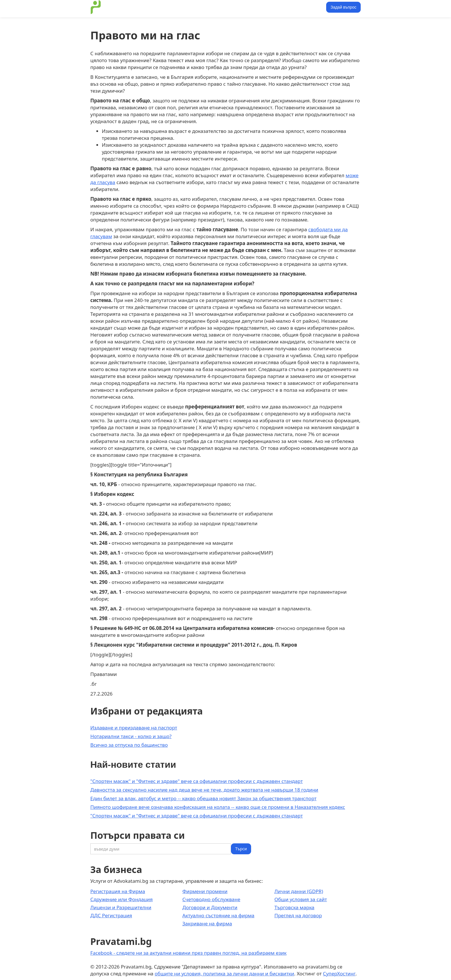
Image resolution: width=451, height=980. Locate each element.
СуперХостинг (339, 974)
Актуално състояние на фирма (218, 915)
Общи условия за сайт (301, 899)
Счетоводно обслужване (211, 899)
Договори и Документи (210, 907)
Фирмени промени (205, 891)
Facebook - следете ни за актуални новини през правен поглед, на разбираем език (188, 953)
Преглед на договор (298, 915)
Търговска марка (294, 907)
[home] (96, 7)
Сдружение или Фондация (122, 899)
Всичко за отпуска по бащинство (129, 745)
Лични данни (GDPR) (299, 891)
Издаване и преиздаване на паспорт (134, 728)
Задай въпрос (343, 7)
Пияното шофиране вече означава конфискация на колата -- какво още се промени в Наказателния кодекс (218, 807)
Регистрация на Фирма (118, 891)
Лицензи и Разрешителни (121, 907)
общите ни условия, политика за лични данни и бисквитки (224, 974)
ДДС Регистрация (111, 915)
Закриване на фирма (207, 923)
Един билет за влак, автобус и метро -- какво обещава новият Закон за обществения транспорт (203, 798)
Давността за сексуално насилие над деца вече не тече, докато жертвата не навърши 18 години (204, 790)
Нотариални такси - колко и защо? (131, 736)
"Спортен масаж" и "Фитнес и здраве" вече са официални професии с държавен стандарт (197, 781)
